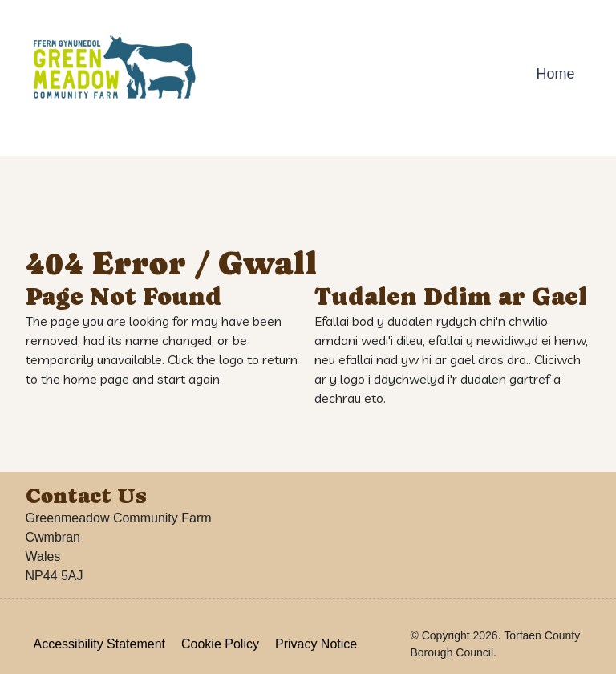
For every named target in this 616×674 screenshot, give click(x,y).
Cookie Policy (220, 644)
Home (555, 74)
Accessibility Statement (100, 644)
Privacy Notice (316, 644)
